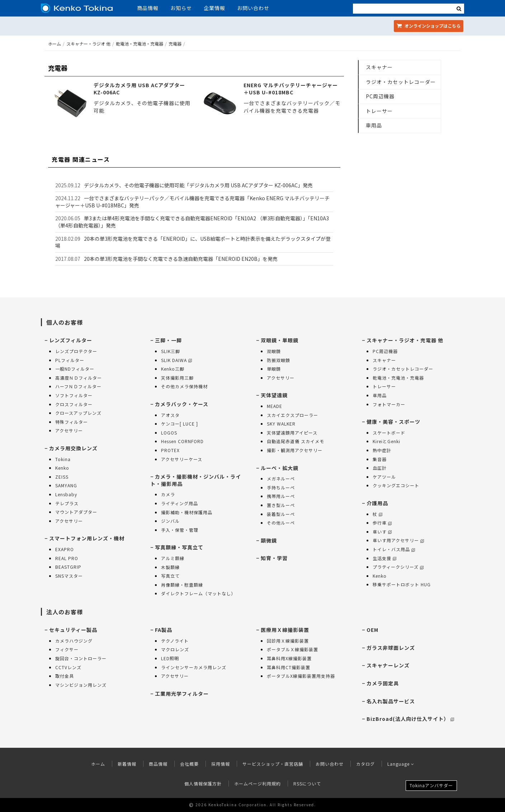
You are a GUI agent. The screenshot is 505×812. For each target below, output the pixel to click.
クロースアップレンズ (78, 413)
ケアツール (384, 477)
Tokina (63, 459)
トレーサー (379, 111)
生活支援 (384, 558)
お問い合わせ (253, 8)
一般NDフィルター (75, 369)
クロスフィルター (74, 404)
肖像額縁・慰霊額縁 (182, 585)
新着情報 (127, 764)
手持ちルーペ (281, 487)
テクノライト (175, 641)
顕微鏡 (269, 540)
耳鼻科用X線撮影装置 (289, 658)
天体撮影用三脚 (177, 378)
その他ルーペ (281, 523)
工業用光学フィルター (182, 694)
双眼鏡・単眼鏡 (280, 340)
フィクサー (67, 649)
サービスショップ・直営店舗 (273, 764)
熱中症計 (382, 450)
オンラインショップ (429, 26)
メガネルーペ (281, 478)
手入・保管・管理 (180, 530)
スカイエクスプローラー (292, 415)
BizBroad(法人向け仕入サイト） (410, 719)
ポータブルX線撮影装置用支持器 (301, 676)
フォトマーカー (389, 404)
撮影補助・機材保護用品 (187, 512)
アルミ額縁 (173, 558)
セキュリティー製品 (73, 630)
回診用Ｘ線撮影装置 (288, 641)
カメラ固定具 (383, 683)
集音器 (380, 459)
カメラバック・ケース (182, 404)
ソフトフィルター (74, 395)
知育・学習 (274, 558)
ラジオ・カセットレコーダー (401, 82)
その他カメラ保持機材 (184, 386)
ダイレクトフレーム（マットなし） (198, 593)
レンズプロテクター (76, 351)
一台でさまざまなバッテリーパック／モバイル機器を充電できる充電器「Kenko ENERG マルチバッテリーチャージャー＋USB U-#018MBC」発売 (192, 202)
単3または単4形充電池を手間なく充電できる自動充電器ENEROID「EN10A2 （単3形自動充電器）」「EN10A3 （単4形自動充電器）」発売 (192, 222)
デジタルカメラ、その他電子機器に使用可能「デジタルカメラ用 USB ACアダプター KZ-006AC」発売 (198, 185)
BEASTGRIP (68, 567)
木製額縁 (170, 567)
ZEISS (62, 477)
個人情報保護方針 (203, 783)
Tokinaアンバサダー (431, 785)
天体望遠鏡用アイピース (292, 433)
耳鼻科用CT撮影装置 (289, 667)
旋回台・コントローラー (81, 658)
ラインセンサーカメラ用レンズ (194, 667)
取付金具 (65, 676)
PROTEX (170, 450)
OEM (372, 630)
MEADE (275, 406)
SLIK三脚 (171, 351)
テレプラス (67, 503)
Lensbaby (66, 494)
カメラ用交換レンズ (73, 448)
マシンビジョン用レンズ (81, 685)
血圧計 (380, 468)
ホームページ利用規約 (258, 783)
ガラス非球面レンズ (391, 648)
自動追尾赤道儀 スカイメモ (296, 441)
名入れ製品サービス (391, 701)
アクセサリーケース (182, 459)
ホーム (55, 44)
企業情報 (214, 8)
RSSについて (307, 783)
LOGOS (169, 433)
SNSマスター (69, 576)
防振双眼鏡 (279, 360)
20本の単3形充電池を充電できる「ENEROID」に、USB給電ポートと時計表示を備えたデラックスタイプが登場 (193, 242)
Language (401, 764)
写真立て (170, 576)
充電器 (175, 44)
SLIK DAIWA (176, 360)
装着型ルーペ (281, 514)
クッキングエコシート (396, 485)
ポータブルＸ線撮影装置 (292, 649)
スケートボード (389, 433)
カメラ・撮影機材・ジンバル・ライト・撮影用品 (196, 480)
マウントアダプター (76, 512)
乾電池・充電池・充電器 (140, 44)
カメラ (168, 494)
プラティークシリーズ (398, 567)
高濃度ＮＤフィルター (79, 378)
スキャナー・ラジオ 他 (88, 44)
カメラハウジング (74, 641)
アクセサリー (69, 430)
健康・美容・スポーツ (393, 422)
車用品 (374, 125)
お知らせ (181, 8)
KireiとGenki (386, 441)
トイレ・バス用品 (394, 549)
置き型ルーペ (281, 505)
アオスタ (170, 415)
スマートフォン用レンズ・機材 (87, 538)
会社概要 (189, 764)
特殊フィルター (72, 422)
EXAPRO (65, 549)
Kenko (62, 468)
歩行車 (382, 523)
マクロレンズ (175, 649)
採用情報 (221, 764)
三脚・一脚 (168, 340)
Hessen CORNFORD (182, 441)
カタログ (365, 764)
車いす (382, 532)
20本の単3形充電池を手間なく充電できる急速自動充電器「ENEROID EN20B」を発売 (181, 259)
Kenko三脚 (173, 369)
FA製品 (164, 630)
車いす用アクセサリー (398, 540)
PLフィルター (70, 360)
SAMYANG (66, 485)
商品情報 (148, 8)
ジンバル (170, 521)
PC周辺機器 (380, 96)
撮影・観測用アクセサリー (295, 450)
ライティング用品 (180, 503)
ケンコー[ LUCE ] (180, 424)
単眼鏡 (274, 369)
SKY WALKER (281, 424)
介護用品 (377, 503)
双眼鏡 (274, 351)
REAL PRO (67, 558)
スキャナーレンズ (388, 665)
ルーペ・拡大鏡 (280, 468)
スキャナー (379, 67)
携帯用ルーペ (281, 496)
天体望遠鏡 (274, 395)
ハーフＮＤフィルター (78, 386)
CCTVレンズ (68, 667)
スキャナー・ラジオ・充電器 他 (405, 340)
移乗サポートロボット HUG (402, 584)
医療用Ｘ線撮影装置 (285, 630)
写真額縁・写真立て (179, 547)
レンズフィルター (71, 340)
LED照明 (170, 658)
